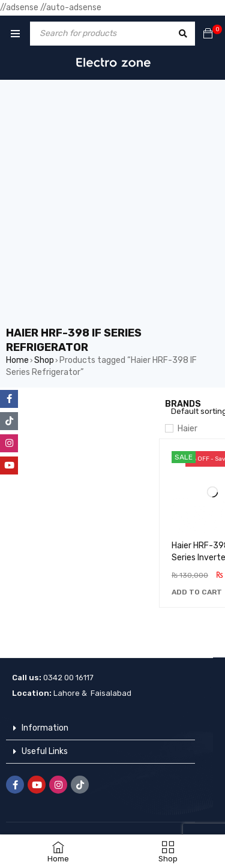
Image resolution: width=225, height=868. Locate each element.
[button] (197, 592)
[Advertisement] (112, 207)
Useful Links (45, 751)
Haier (187, 429)
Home (17, 360)
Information (45, 728)
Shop (44, 360)
